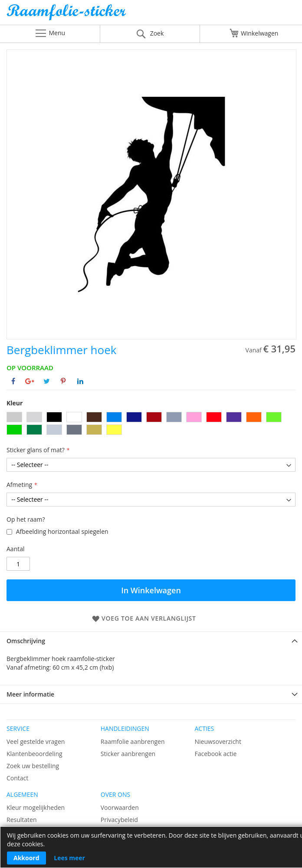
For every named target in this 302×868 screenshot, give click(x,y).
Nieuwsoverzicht (218, 741)
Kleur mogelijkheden (36, 807)
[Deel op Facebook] (13, 381)
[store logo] (151, 15)
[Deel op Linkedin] (80, 381)
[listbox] (151, 424)
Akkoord (26, 858)
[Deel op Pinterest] (63, 381)
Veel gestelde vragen (36, 741)
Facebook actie (216, 754)
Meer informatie (30, 694)
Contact (17, 778)
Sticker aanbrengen (128, 754)
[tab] (151, 641)
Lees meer (69, 858)
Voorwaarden (120, 807)
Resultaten (22, 820)
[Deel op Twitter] (47, 381)
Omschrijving (26, 641)
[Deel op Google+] (30, 381)
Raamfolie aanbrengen (133, 741)
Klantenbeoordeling (34, 754)
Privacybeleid (119, 820)
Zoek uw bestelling (33, 766)
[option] (14, 417)
